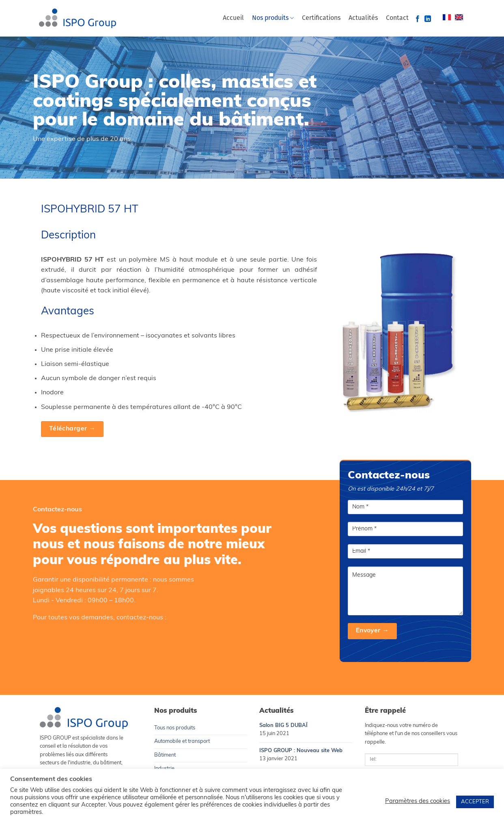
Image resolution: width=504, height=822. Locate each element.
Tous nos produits (175, 728)
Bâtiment (165, 755)
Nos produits (273, 18)
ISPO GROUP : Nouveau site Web (301, 751)
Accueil (233, 18)
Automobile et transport (182, 741)
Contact (397, 18)
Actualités (363, 18)
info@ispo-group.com (75, 649)
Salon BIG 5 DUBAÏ (283, 726)
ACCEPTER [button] (475, 802)
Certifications (321, 18)
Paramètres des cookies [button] (418, 801)
